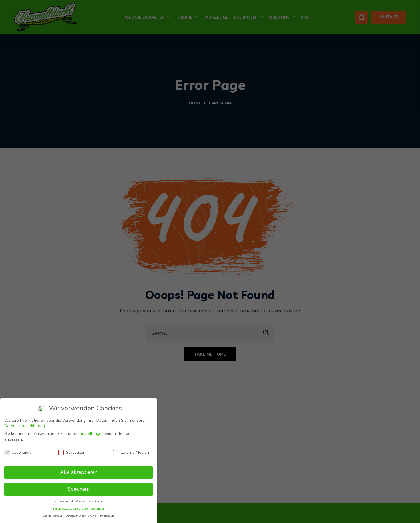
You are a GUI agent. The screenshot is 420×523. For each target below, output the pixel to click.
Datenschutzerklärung (25, 426)
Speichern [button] (79, 489)
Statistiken (72, 452)
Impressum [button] (107, 516)
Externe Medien (131, 452)
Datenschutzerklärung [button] (81, 516)
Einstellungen (91, 434)
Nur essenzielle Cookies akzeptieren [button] (79, 501)
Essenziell (17, 452)
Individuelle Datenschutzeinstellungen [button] (79, 509)
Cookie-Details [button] (53, 516)
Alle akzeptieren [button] (79, 472)
